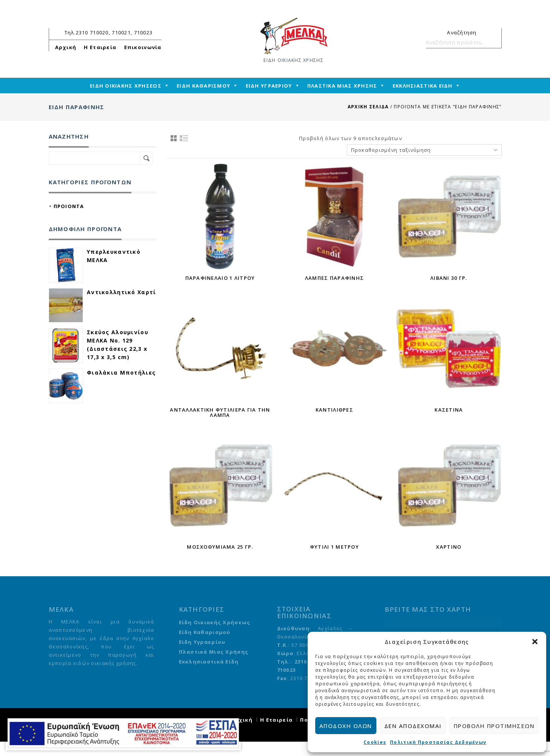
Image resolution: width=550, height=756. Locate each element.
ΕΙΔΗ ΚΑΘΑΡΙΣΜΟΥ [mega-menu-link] (203, 86)
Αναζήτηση (493, 42)
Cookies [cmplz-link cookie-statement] (375, 742)
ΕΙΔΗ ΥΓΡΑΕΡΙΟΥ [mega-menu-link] (269, 86)
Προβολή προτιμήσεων (494, 726)
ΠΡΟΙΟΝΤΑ (69, 206)
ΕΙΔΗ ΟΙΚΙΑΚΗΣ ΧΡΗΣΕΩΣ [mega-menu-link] (126, 86)
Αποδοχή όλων (346, 726)
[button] (535, 642)
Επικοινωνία (143, 47)
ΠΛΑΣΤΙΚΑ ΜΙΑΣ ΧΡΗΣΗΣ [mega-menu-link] (342, 86)
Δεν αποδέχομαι (413, 726)
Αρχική (66, 47)
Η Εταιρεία (100, 47)
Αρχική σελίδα (368, 107)
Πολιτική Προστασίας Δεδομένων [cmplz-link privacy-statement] (438, 742)
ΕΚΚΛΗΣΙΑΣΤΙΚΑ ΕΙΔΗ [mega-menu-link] (423, 86)
